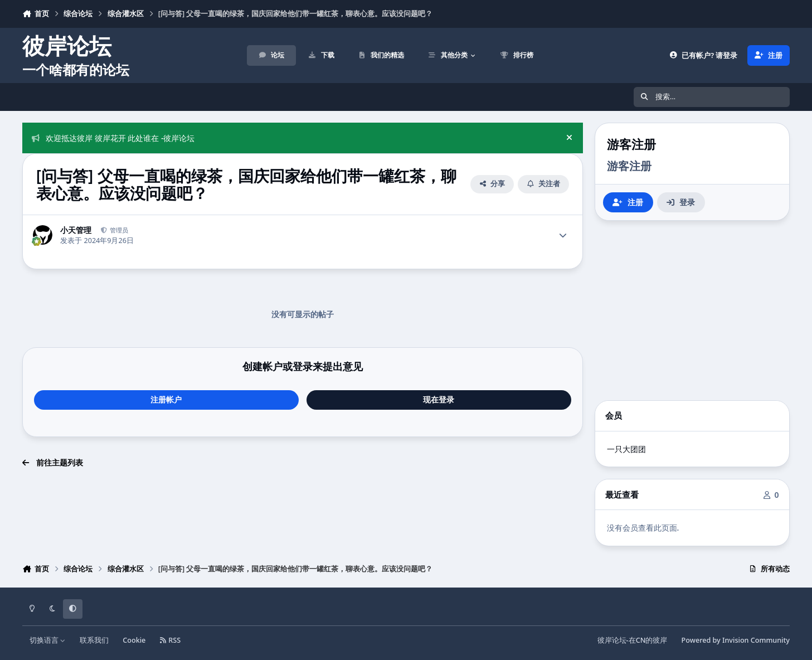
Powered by (736, 640)
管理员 (118, 230)
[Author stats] (563, 235)
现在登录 (439, 399)
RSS (171, 640)
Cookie (134, 640)
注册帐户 (166, 399)
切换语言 (48, 640)
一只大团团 (626, 449)
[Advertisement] (692, 310)
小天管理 (76, 230)
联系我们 (94, 640)
